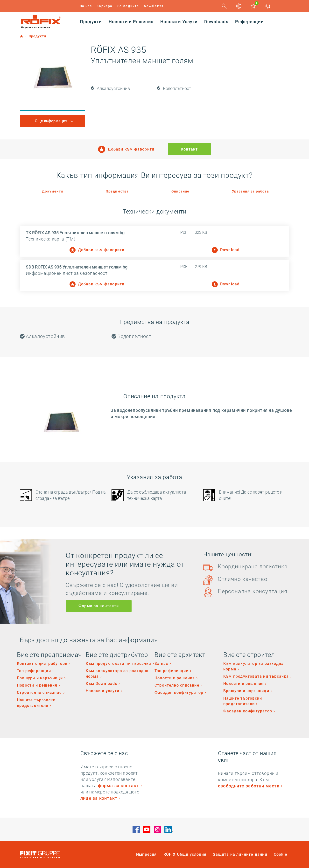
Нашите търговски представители (36, 703)
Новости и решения (37, 685)
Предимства (117, 191)
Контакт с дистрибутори (42, 664)
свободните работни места (249, 786)
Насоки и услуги (102, 691)
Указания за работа (250, 191)
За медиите (128, 6)
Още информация (52, 121)
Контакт (189, 149)
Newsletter (154, 6)
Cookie (281, 854)
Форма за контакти (99, 606)
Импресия (147, 854)
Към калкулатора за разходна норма (117, 674)
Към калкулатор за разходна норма (253, 666)
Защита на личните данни (240, 854)
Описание (180, 191)
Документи (53, 191)
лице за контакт (99, 798)
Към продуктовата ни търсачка (119, 664)
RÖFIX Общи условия (185, 854)
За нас (86, 6)
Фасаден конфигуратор (179, 692)
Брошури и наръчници (40, 678)
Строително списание (39, 692)
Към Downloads (102, 684)
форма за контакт (119, 786)
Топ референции (34, 671)
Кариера (104, 6)
